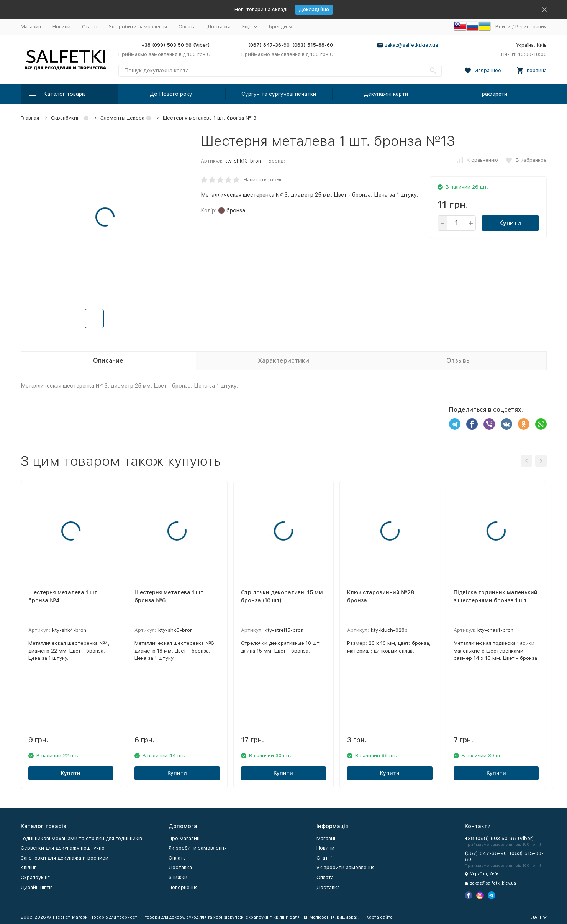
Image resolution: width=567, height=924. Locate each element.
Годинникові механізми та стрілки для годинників (81, 838)
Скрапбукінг (35, 877)
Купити (510, 223)
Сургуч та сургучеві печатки (279, 94)
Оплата (187, 27)
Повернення (183, 887)
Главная (30, 118)
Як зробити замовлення (138, 27)
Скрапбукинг (66, 118)
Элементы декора (122, 118)
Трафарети (493, 94)
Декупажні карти (386, 94)
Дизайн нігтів (37, 887)
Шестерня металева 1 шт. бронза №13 (210, 118)
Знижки (178, 877)
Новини (61, 27)
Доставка (219, 27)
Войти (503, 27)
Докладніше (314, 9)
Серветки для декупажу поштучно (63, 848)
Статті (90, 27)
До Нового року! (172, 94)
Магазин (31, 27)
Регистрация (531, 27)
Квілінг (29, 867)
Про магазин (184, 838)
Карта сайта (379, 917)
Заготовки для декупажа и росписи (65, 858)
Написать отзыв (263, 180)
